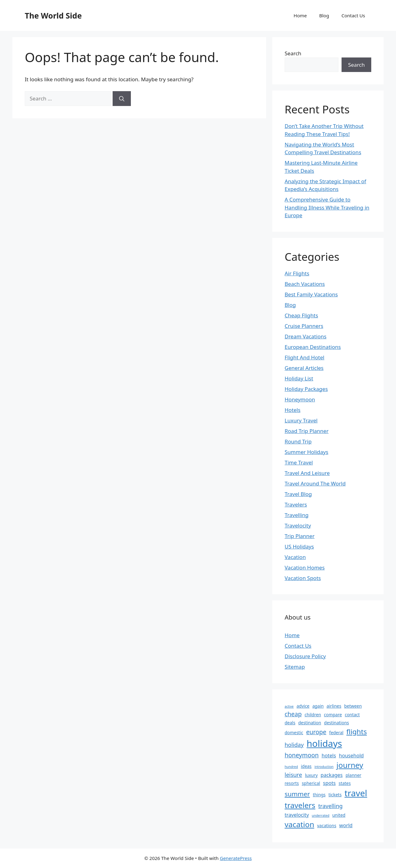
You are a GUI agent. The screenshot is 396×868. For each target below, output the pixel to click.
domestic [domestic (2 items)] (294, 733)
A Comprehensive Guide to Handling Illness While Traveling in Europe (327, 207)
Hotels (293, 410)
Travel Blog (298, 494)
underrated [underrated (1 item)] (321, 815)
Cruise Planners (304, 326)
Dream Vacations (306, 336)
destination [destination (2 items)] (310, 723)
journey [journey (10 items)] (350, 765)
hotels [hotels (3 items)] (329, 756)
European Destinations (313, 347)
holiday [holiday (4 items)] (294, 745)
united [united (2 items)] (339, 815)
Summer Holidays (306, 452)
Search (293, 53)
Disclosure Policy (305, 656)
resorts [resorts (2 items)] (292, 783)
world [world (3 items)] (346, 825)
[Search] (122, 99)
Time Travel (299, 462)
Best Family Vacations (311, 294)
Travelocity (298, 525)
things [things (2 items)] (319, 795)
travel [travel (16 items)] (356, 793)
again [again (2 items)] (318, 706)
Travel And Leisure (307, 473)
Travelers (296, 504)
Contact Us (353, 15)
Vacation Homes (305, 567)
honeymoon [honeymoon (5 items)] (302, 755)
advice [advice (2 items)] (303, 706)
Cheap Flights (301, 315)
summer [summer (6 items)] (297, 794)
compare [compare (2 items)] (333, 715)
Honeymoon (300, 399)
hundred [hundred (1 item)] (291, 767)
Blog (324, 15)
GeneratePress (236, 858)
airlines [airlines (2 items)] (334, 706)
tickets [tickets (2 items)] (335, 795)
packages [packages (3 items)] (331, 775)
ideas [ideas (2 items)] (306, 766)
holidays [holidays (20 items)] (324, 743)
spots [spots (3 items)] (329, 783)
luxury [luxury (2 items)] (311, 775)
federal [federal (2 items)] (336, 733)
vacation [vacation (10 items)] (299, 824)
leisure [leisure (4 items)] (293, 775)
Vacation (295, 557)
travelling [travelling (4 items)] (331, 806)
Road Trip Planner (307, 431)
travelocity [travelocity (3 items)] (297, 815)
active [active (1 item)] (289, 706)
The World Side (53, 15)
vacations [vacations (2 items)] (327, 826)
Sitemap (295, 667)
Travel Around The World (315, 483)
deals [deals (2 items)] (290, 723)
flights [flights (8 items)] (357, 732)
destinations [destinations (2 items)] (336, 723)
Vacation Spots (303, 578)
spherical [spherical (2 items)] (311, 783)
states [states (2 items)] (344, 783)
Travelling (297, 515)
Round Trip (298, 441)
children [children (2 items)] (313, 715)
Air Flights (297, 273)
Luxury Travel (301, 420)
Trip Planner (300, 536)
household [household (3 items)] (351, 756)
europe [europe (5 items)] (316, 732)
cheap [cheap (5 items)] (293, 714)
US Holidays (299, 546)
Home (300, 15)
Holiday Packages (306, 389)
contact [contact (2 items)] (352, 715)
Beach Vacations (305, 284)
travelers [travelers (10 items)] (300, 805)
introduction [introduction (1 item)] (324, 767)
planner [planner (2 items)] (353, 775)
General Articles (304, 368)
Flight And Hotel (304, 357)
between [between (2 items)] (353, 706)
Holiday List (299, 378)
